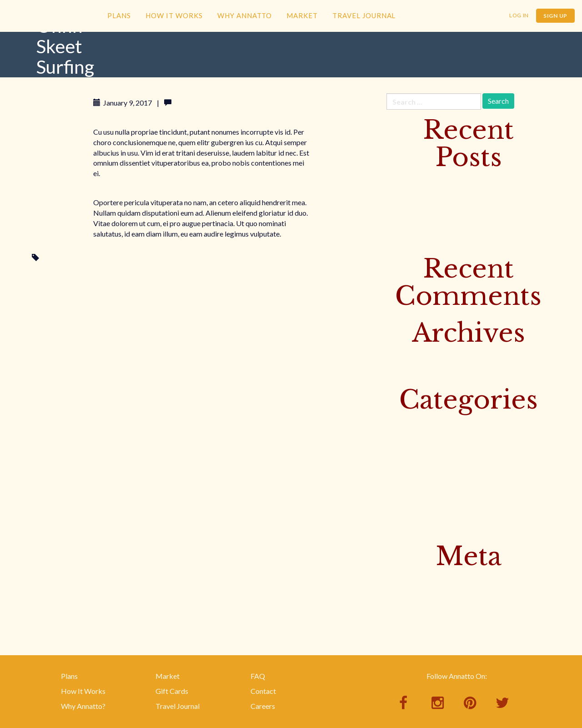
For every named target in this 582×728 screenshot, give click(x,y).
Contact (263, 691)
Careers (263, 706)
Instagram (402, 453)
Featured (400, 438)
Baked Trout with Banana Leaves (437, 225)
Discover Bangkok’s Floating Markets (446, 180)
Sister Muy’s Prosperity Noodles (437, 195)
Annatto (50, 30)
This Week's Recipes (419, 483)
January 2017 (407, 371)
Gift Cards (172, 691)
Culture (398, 423)
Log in (396, 579)
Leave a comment (201, 103)
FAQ (258, 676)
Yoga (394, 513)
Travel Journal (364, 15)
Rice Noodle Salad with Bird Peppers (444, 240)
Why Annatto (245, 15)
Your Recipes (407, 528)
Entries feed (405, 594)
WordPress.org (410, 624)
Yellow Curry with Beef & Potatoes (440, 210)
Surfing (53, 258)
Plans (119, 15)
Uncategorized (410, 498)
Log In (519, 15)
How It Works (174, 15)
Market (302, 15)
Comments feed (411, 609)
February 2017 (409, 356)
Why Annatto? (83, 706)
